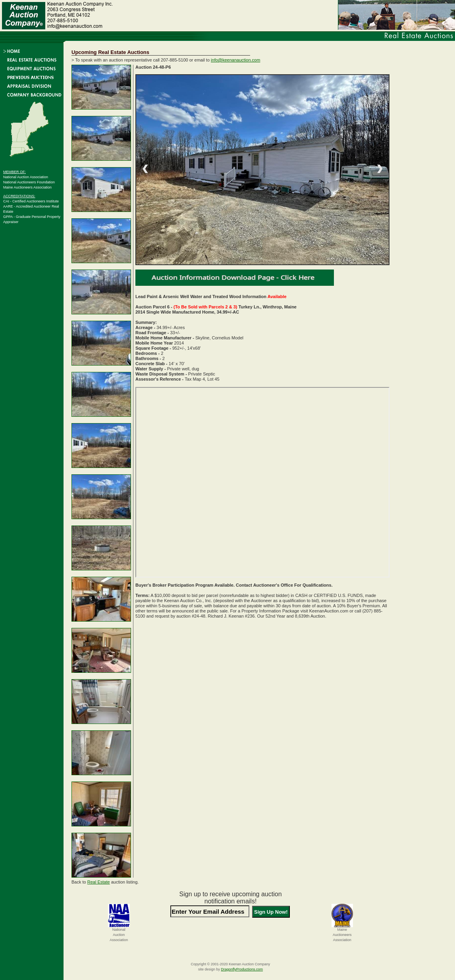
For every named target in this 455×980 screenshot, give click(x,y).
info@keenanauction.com (235, 60)
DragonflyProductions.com (242, 969)
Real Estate (99, 882)
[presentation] (231, 934)
